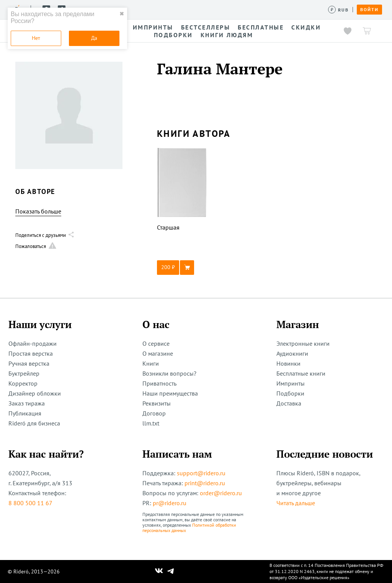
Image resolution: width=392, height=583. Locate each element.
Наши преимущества (170, 393)
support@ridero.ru (201, 473)
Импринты (291, 383)
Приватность (159, 383)
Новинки (288, 363)
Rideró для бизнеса (34, 423)
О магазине (158, 353)
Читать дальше (296, 503)
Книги (151, 363)
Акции (244, 9)
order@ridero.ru (221, 493)
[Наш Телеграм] (171, 572)
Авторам (215, 9)
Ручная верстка (29, 363)
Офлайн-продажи (33, 343)
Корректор (23, 383)
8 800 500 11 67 (30, 503)
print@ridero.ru (205, 483)
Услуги (146, 9)
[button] (182, 268)
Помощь (292, 9)
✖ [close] (122, 14)
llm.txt (151, 423)
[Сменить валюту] (339, 10)
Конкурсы (179, 9)
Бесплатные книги (301, 373)
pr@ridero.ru (170, 503)
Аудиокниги (292, 353)
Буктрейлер (24, 373)
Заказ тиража (27, 403)
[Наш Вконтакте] (159, 572)
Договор (154, 413)
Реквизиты (157, 403)
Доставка (289, 403)
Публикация (25, 413)
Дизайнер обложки (35, 393)
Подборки (290, 393)
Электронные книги (303, 343)
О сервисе (156, 343)
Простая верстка (31, 353)
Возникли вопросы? (169, 373)
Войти (369, 10)
